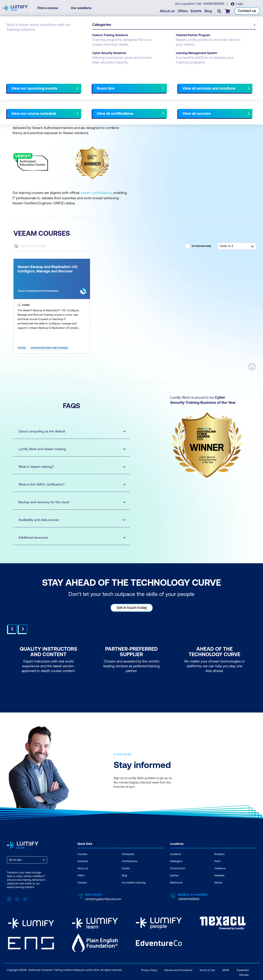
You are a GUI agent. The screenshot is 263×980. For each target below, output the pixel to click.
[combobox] (9, 860)
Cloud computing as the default (69, 431)
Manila (218, 882)
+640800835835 (214, 4)
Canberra (220, 868)
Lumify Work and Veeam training (69, 449)
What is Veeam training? (69, 466)
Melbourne (176, 882)
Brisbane (220, 854)
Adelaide (219, 875)
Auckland (175, 854)
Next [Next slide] (23, 629)
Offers (183, 11)
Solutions (83, 861)
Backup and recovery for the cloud (69, 502)
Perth (218, 861)
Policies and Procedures (178, 969)
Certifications (130, 861)
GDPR (226, 969)
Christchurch (178, 868)
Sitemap (244, 974)
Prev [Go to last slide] (12, 629)
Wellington (176, 861)
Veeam (22, 348)
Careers (82, 882)
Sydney (174, 875)
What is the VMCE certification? (69, 484)
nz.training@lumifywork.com (103, 899)
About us (167, 11)
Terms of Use (207, 969)
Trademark (243, 969)
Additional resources (69, 537)
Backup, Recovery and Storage (49, 348)
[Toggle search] (219, 11)
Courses (12, 35)
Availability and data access (69, 520)
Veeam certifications (96, 193)
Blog (208, 11)
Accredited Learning (134, 882)
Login (239, 4)
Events (196, 11)
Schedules (128, 854)
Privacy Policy (149, 969)
